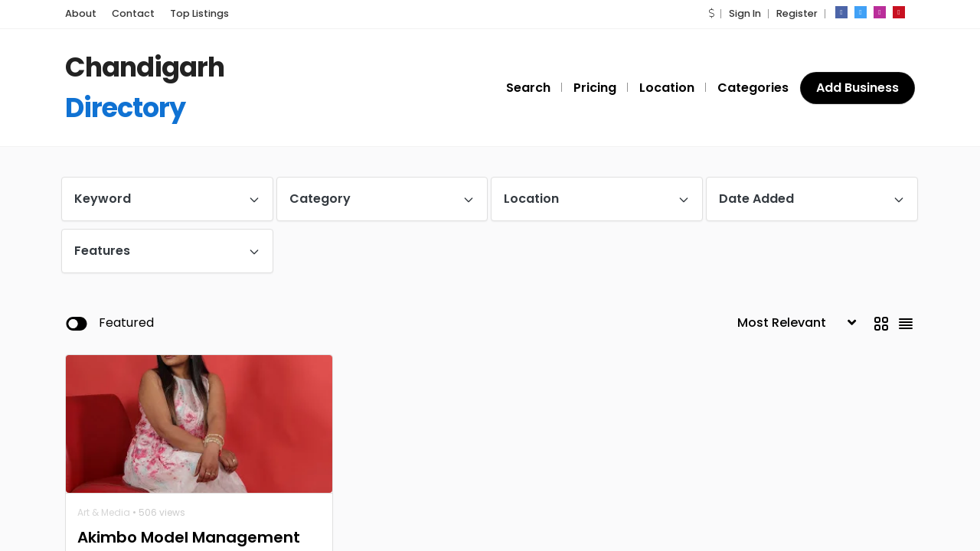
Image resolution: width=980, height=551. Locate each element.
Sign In (745, 13)
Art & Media (104, 512)
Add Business (857, 88)
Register (797, 13)
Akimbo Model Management (189, 537)
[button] (711, 13)
